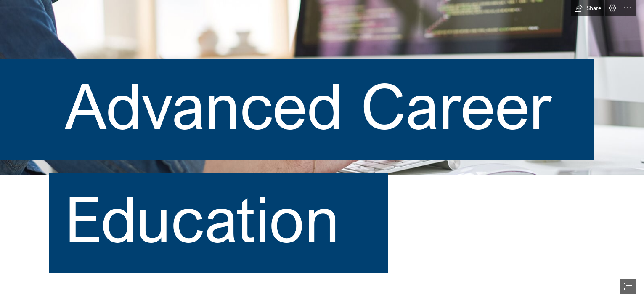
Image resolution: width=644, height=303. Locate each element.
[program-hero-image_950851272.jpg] (322, 149)
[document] (322, 151)
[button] (588, 8)
